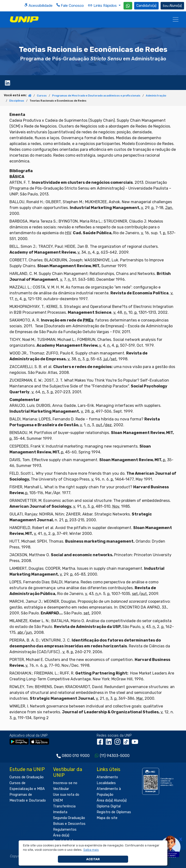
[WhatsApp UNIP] (128, 6)
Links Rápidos (103, 5)
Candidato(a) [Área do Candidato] (146, 6)
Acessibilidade (38, 5)
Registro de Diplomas (114, 812)
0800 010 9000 (76, 756)
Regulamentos (65, 830)
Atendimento (107, 777)
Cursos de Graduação (27, 777)
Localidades (106, 783)
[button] (91, 850)
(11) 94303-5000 (115, 756)
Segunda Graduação (69, 818)
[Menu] (176, 19)
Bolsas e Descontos (69, 824)
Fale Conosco (70, 5)
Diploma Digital (109, 806)
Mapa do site (107, 818)
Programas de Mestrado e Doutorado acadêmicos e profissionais (96, 96)
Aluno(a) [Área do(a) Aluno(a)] (172, 6)
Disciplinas (17, 101)
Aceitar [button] (93, 859)
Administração (156, 96)
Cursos (42, 96)
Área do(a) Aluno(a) (112, 800)
